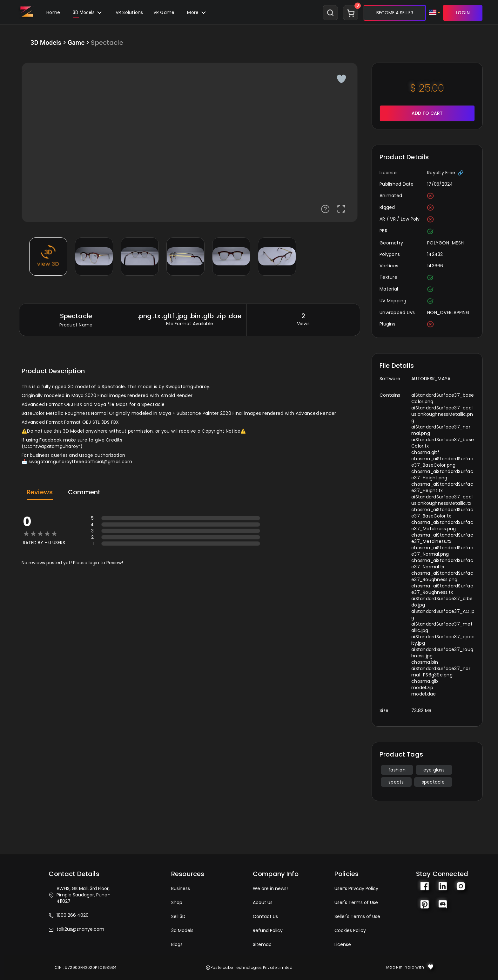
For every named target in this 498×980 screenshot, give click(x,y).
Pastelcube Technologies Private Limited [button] (249, 967)
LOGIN (463, 13)
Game (76, 43)
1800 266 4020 (69, 915)
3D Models (88, 14)
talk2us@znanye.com (76, 929)
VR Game (164, 12)
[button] (164, 13)
